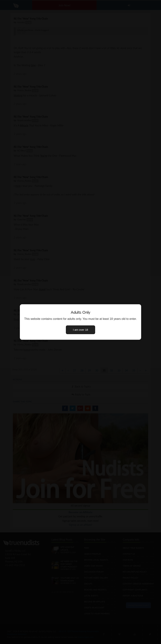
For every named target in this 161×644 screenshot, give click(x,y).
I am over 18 (80, 330)
